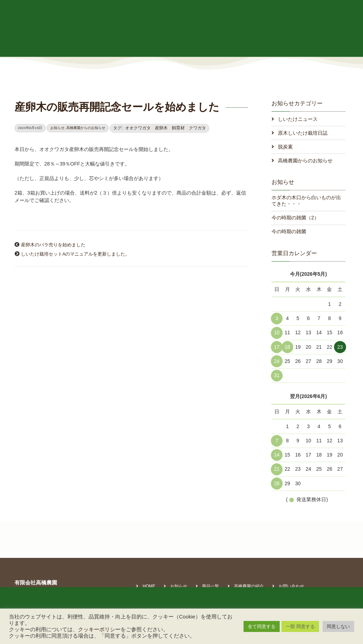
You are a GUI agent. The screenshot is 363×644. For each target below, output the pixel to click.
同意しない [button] (338, 626)
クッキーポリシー (99, 629)
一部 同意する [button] (300, 626)
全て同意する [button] (262, 626)
